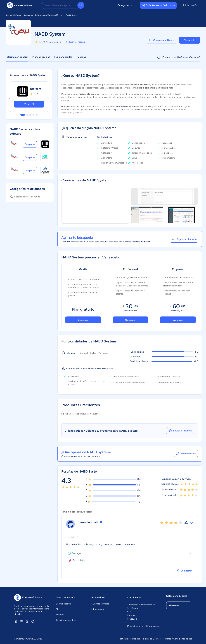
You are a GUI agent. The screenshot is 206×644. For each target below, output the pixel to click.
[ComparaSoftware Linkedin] (16, 621)
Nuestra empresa (65, 597)
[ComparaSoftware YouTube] (21, 621)
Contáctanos (134, 597)
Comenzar (83, 320)
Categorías (126, 5)
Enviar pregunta (180, 431)
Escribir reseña (75, 42)
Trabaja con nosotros (66, 620)
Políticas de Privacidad (129, 639)
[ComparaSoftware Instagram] (33, 621)
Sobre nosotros (63, 604)
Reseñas (81, 57)
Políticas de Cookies (151, 639)
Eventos (60, 615)
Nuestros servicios (100, 604)
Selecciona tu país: (176, 596)
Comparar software (162, 40)
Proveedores (98, 597)
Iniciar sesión (190, 5)
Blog (58, 609)
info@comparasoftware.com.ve (144, 626)
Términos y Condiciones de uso (177, 639)
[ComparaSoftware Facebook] (27, 621)
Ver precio (190, 40)
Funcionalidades (63, 57)
